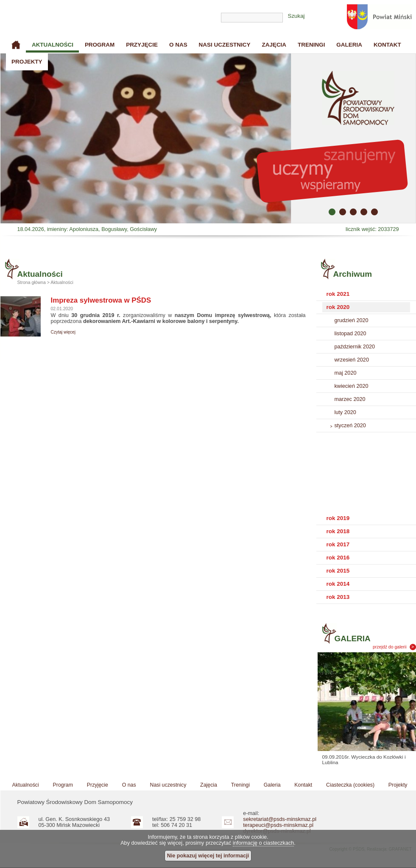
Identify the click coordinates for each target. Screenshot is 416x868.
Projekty (27, 62)
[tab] (366, 294)
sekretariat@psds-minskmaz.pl (280, 819)
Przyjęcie (142, 45)
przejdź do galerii (390, 647)
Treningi (311, 45)
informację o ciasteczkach (264, 843)
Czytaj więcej (63, 332)
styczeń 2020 (350, 426)
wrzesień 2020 (352, 360)
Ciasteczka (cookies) (350, 785)
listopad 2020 (350, 334)
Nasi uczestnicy (225, 45)
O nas (178, 45)
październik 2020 (355, 347)
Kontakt (387, 45)
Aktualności (53, 45)
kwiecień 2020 (352, 386)
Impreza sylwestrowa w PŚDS (101, 300)
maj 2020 (346, 373)
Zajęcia (274, 45)
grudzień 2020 (352, 320)
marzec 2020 (350, 399)
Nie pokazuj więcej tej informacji (208, 856)
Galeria (349, 45)
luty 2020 (345, 412)
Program (100, 45)
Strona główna (16, 45)
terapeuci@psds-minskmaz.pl (278, 825)
